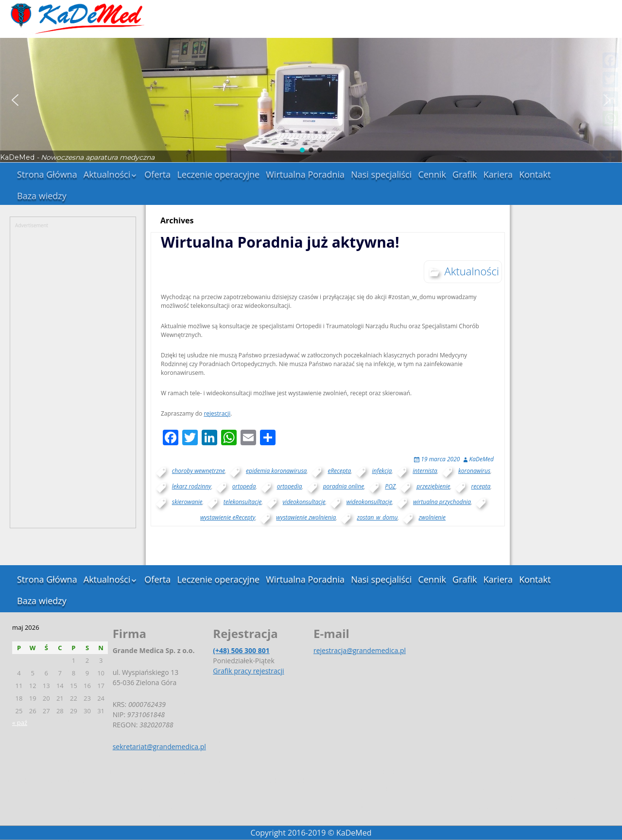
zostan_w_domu (377, 517)
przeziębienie (433, 486)
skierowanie (187, 502)
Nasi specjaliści (381, 174)
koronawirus (474, 471)
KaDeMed (482, 459)
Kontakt (535, 174)
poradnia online (344, 486)
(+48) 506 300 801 (241, 650)
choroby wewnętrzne (199, 471)
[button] (15, 100)
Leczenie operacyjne (218, 174)
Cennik (432, 174)
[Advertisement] (73, 375)
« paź (20, 722)
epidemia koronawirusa (276, 471)
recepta (481, 486)
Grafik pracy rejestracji (248, 671)
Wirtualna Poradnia (305, 174)
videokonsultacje (304, 502)
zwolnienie (432, 517)
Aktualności (107, 174)
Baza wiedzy (42, 196)
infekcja (382, 471)
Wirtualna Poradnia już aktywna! (280, 242)
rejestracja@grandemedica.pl (360, 650)
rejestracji (217, 413)
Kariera (498, 174)
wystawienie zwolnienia (306, 517)
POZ (390, 486)
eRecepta (339, 471)
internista (425, 471)
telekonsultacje (243, 502)
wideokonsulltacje (369, 502)
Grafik (465, 174)
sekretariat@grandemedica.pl (159, 747)
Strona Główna (47, 174)
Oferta (157, 174)
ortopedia (290, 486)
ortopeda (244, 486)
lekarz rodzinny (192, 486)
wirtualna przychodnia (442, 502)
